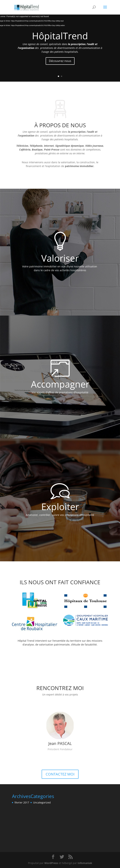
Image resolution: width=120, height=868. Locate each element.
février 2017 (22, 802)
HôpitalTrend (60, 36)
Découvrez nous (60, 61)
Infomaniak (85, 863)
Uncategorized (42, 802)
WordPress (51, 863)
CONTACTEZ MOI (60, 774)
